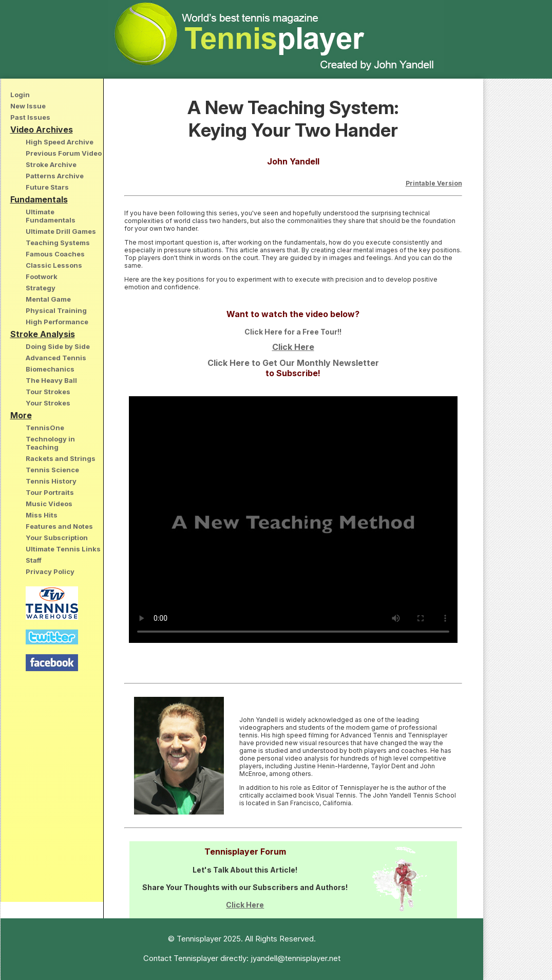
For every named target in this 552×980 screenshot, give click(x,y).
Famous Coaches (55, 254)
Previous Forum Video (64, 153)
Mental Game (48, 299)
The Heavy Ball (51, 380)
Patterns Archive (55, 176)
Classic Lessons (54, 265)
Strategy (41, 288)
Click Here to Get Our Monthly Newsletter (293, 363)
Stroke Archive (51, 164)
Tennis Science (52, 470)
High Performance (57, 322)
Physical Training (56, 310)
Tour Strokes (48, 392)
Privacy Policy (50, 571)
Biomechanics (50, 369)
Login (20, 95)
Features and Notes (59, 526)
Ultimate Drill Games (61, 231)
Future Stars (47, 187)
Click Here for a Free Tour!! (293, 332)
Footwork (42, 276)
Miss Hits (42, 515)
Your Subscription (57, 538)
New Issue (28, 106)
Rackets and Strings (61, 458)
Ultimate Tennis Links (63, 549)
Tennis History (51, 481)
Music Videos (49, 504)
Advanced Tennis (56, 358)
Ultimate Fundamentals (51, 216)
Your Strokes (48, 403)
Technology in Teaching (50, 443)
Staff (34, 560)
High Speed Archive (60, 142)
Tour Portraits (50, 492)
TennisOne (45, 428)
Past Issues (30, 117)
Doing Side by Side (58, 346)
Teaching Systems (58, 243)
